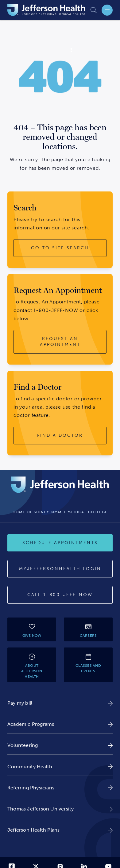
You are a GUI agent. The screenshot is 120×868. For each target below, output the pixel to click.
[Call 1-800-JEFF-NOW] (60, 595)
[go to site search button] (60, 248)
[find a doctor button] (60, 436)
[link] (60, 703)
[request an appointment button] (60, 342)
